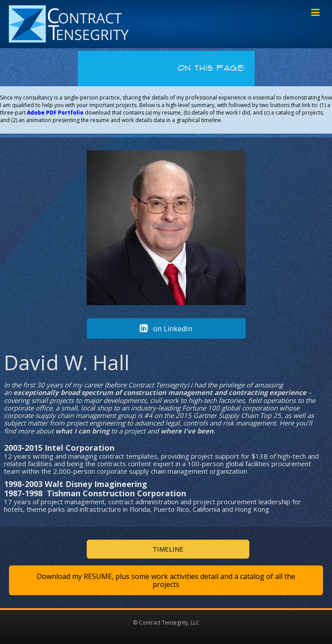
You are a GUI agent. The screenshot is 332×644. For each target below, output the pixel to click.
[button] (166, 328)
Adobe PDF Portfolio (55, 113)
